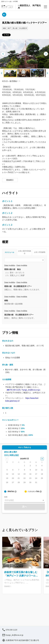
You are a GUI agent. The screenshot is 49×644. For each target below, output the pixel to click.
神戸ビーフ (19, 566)
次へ (25, 507)
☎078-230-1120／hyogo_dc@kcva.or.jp (23, 390)
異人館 (15, 28)
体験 (4, 28)
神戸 (9, 28)
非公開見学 (23, 28)
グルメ (6, 566)
